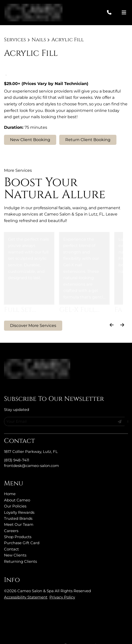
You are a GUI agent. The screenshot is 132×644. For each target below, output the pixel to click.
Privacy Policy (62, 586)
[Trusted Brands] (18, 508)
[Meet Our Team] (19, 514)
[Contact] (11, 538)
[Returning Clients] (20, 551)
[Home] (10, 483)
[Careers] (11, 520)
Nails (39, 40)
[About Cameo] (17, 489)
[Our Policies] (15, 495)
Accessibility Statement (26, 586)
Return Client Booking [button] (88, 140)
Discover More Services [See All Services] (33, 326)
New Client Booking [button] (30, 140)
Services (15, 40)
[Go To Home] (34, 13)
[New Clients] (15, 544)
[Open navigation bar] (124, 13)
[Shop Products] (18, 526)
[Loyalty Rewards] (19, 502)
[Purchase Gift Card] (22, 532)
